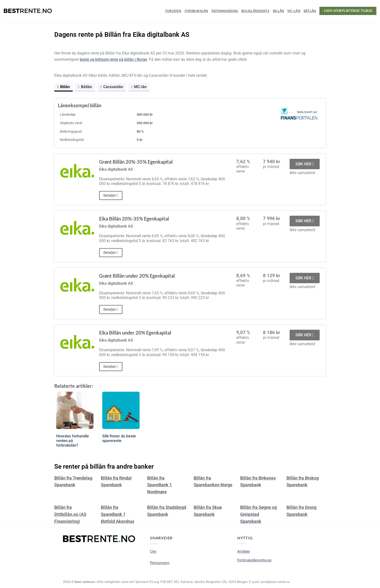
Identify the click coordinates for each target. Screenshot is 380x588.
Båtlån (310, 11)
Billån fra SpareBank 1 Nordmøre (159, 485)
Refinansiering (225, 11)
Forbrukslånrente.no (254, 560)
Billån (279, 11)
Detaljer (111, 195)
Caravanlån (112, 87)
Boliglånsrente (255, 11)
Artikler (244, 551)
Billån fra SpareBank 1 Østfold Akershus (118, 514)
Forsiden (173, 11)
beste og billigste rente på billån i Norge (113, 59)
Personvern (160, 562)
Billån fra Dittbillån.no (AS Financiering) (70, 514)
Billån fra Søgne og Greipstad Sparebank (258, 514)
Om (153, 551)
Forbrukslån (196, 11)
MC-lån (294, 11)
